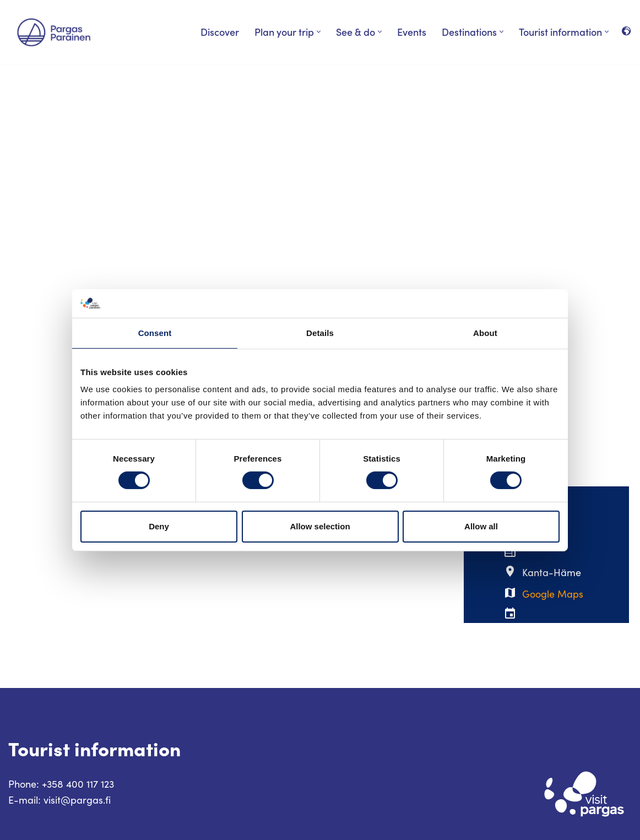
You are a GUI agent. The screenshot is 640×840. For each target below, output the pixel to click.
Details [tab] (320, 333)
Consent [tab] (155, 333)
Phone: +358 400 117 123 (61, 784)
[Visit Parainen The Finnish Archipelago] (54, 32)
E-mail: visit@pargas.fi (59, 800)
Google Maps (553, 594)
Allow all (481, 526)
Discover (220, 32)
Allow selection (320, 526)
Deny (159, 526)
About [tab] (485, 333)
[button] (319, 32)
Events (412, 32)
